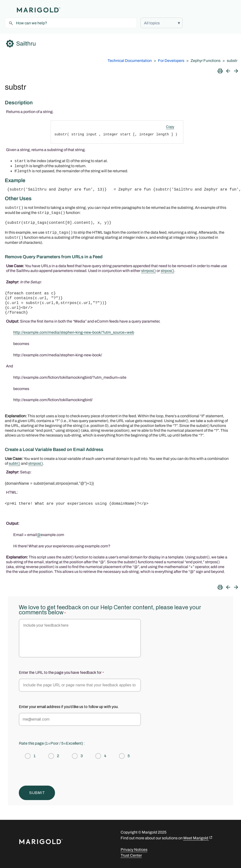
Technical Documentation (130, 61)
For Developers (171, 61)
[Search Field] (71, 23)
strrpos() (36, 463)
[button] (162, 23)
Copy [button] (170, 127)
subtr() (14, 463)
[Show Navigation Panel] (8, 10)
